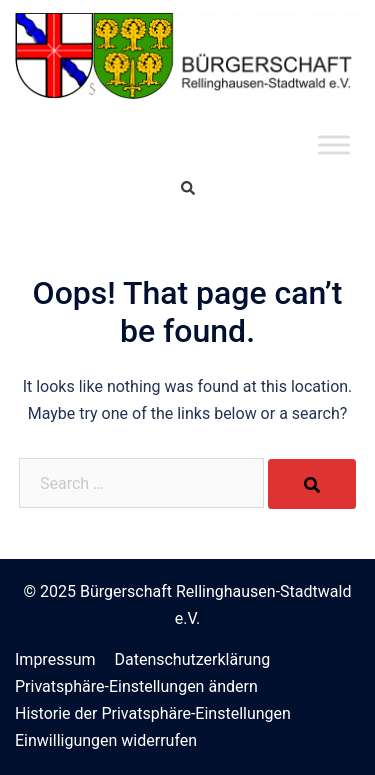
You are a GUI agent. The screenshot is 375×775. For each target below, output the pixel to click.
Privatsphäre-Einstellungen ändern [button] (136, 686)
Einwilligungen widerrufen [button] (106, 740)
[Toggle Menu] (334, 144)
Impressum (55, 659)
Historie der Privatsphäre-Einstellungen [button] (153, 713)
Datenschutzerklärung (192, 659)
